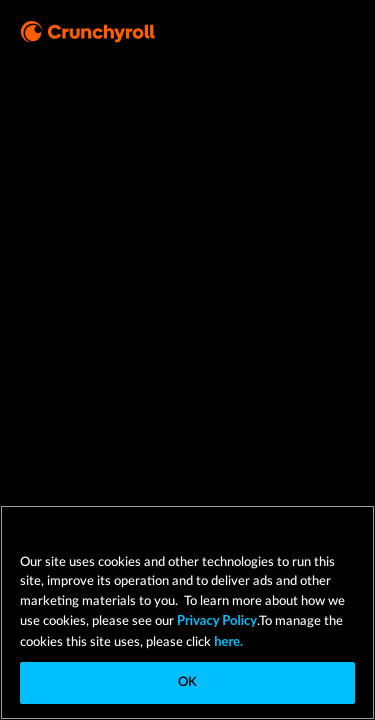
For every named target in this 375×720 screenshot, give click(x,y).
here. (227, 641)
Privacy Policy (217, 620)
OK (187, 682)
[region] (187, 612)
